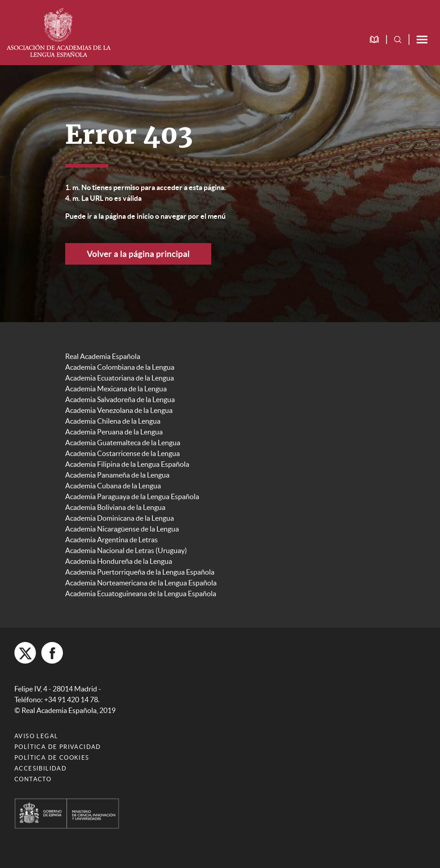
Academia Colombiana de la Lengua (120, 367)
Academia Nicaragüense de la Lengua (122, 529)
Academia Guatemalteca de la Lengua (123, 443)
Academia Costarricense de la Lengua (122, 453)
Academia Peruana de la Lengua (114, 432)
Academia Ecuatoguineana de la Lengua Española (141, 593)
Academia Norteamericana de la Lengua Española (141, 583)
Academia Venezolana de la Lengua (119, 410)
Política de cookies (52, 758)
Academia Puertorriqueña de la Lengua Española (140, 572)
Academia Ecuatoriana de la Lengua (120, 378)
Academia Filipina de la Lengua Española (127, 464)
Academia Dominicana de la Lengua (120, 518)
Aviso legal (36, 736)
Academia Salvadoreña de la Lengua (120, 399)
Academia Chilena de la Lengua (113, 421)
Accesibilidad (40, 768)
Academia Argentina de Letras (111, 540)
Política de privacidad (58, 747)
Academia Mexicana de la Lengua (116, 389)
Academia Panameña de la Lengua (117, 475)
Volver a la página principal (138, 254)
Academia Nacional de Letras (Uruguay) (126, 550)
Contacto (33, 779)
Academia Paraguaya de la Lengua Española (132, 496)
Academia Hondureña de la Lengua (119, 561)
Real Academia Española (103, 356)
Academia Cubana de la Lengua (113, 486)
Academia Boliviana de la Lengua (115, 507)
